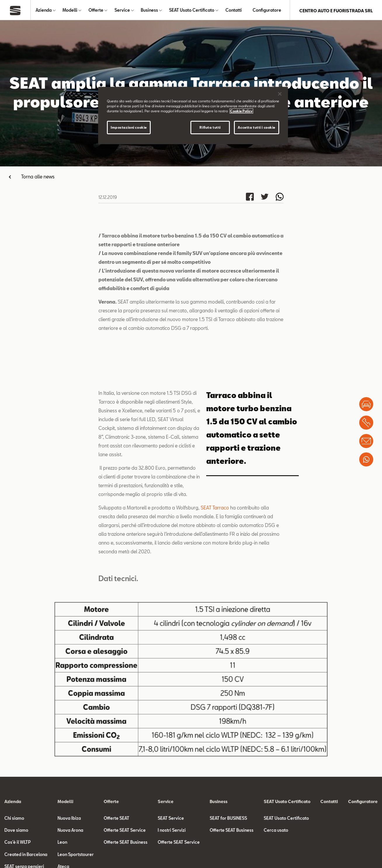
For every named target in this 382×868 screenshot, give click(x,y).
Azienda (44, 11)
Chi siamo (14, 819)
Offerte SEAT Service (125, 831)
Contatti (234, 11)
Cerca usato (276, 831)
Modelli (70, 11)
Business (149, 11)
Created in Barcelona (26, 855)
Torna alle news (38, 178)
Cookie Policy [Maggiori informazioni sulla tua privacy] (241, 111)
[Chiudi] (280, 94)
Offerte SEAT (117, 819)
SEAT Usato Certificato (192, 11)
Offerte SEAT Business (126, 843)
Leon (62, 843)
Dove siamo (16, 831)
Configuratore (267, 11)
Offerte (96, 11)
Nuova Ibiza (69, 819)
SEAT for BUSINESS (228, 819)
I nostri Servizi (172, 831)
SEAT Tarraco (215, 509)
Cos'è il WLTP (18, 843)
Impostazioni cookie (129, 127)
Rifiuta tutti (210, 127)
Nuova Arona (70, 831)
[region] (193, 116)
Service (122, 11)
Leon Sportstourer (76, 855)
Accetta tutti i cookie (257, 127)
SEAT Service (171, 819)
